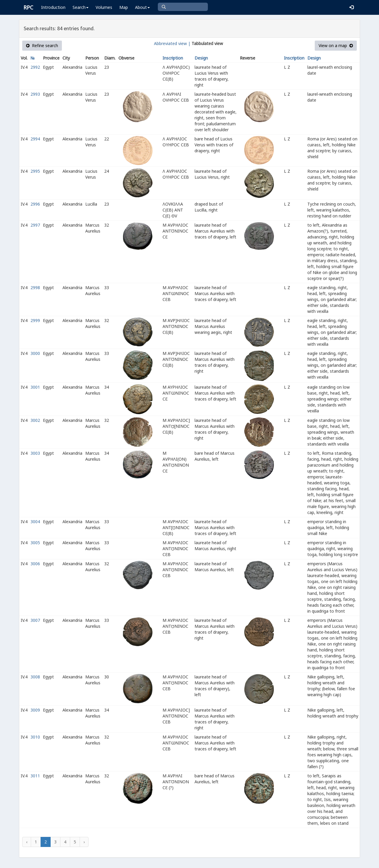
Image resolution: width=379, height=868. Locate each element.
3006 (35, 564)
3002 (35, 420)
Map (124, 7)
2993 (35, 94)
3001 (35, 387)
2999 (35, 320)
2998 (35, 288)
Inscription (173, 58)
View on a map (336, 45)
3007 (35, 620)
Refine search (42, 45)
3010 (35, 737)
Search (81, 7)
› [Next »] (84, 842)
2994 (35, 139)
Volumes (104, 7)
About (142, 7)
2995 (35, 171)
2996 (35, 204)
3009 (35, 710)
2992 (35, 67)
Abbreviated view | (172, 43)
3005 (35, 543)
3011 (35, 776)
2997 (35, 225)
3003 (35, 453)
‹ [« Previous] (27, 842)
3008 (35, 677)
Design (201, 58)
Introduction (53, 7)
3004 (35, 522)
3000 (35, 353)
